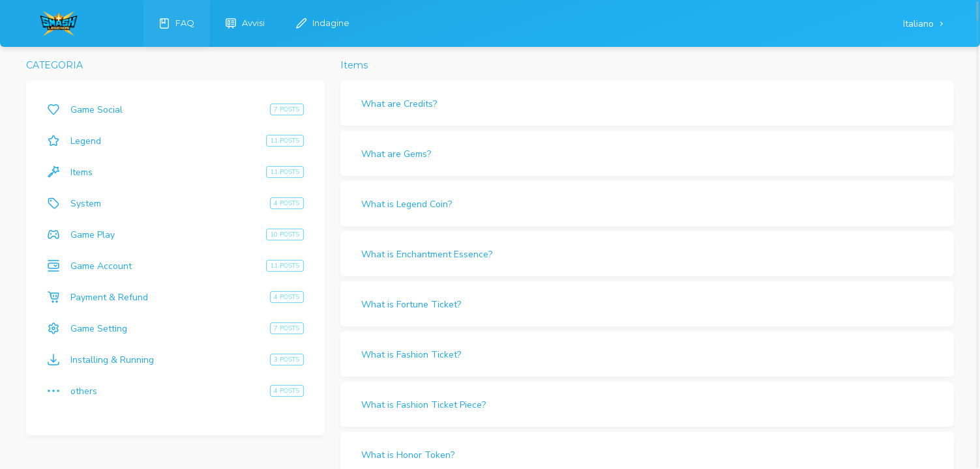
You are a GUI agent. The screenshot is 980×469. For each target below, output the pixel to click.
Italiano (920, 24)
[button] (647, 103)
